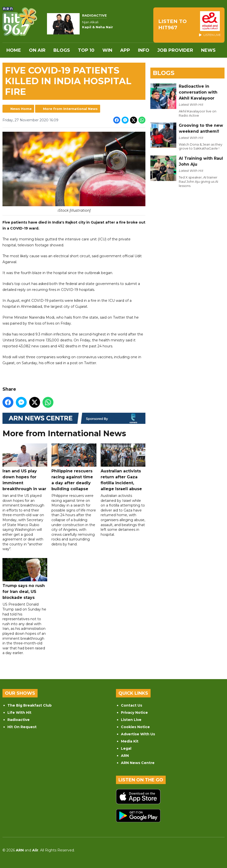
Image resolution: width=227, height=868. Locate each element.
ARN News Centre (138, 763)
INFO (144, 50)
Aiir (35, 850)
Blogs (62, 50)
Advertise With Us (138, 734)
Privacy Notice (134, 713)
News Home (21, 109)
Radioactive (19, 720)
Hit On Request (22, 727)
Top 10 (86, 50)
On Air (37, 50)
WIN (107, 50)
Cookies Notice (135, 727)
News (208, 50)
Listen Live (131, 720)
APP (125, 50)
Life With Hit (19, 713)
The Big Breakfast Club (30, 705)
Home (14, 50)
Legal (126, 748)
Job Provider (175, 50)
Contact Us (132, 705)
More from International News (70, 109)
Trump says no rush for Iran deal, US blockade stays (25, 579)
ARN (125, 756)
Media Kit (130, 741)
